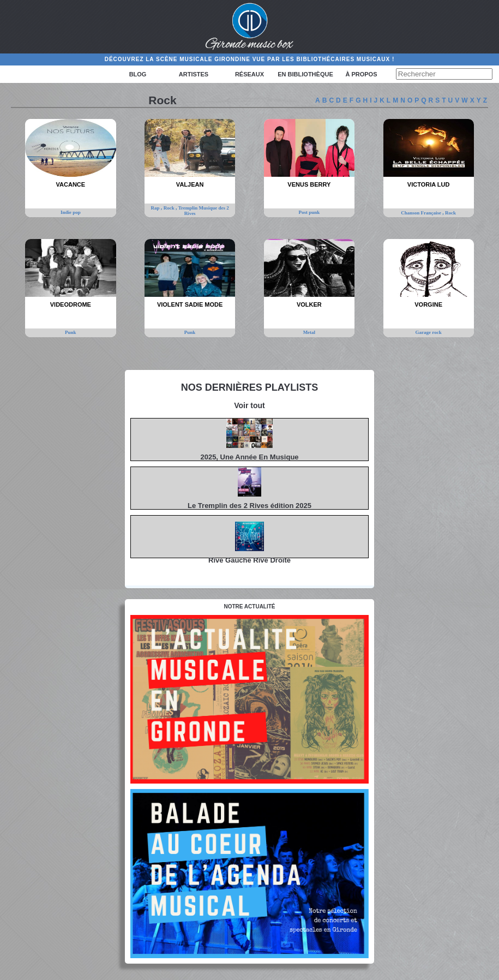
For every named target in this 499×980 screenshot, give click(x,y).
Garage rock (429, 332)
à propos (361, 74)
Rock (170, 208)
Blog (138, 74)
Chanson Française (422, 213)
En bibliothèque (305, 74)
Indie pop (71, 212)
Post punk (309, 212)
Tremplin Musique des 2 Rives (204, 211)
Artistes (194, 74)
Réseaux (249, 74)
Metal (309, 332)
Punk (71, 332)
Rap (156, 208)
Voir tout (249, 405)
